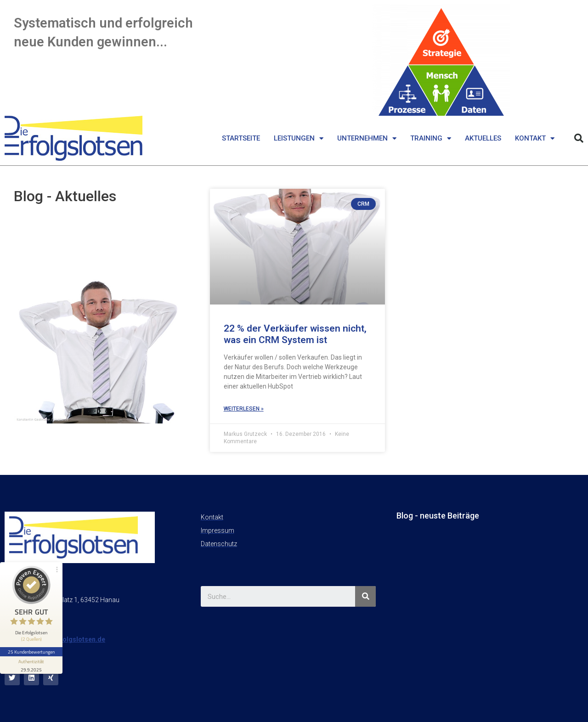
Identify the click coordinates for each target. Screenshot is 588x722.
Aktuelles (483, 138)
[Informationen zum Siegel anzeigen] (31, 665)
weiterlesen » (244, 409)
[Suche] (365, 596)
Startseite (241, 138)
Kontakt (535, 138)
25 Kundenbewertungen (31, 652)
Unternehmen (367, 138)
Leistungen (299, 138)
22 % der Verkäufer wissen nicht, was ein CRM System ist (295, 334)
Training (431, 138)
